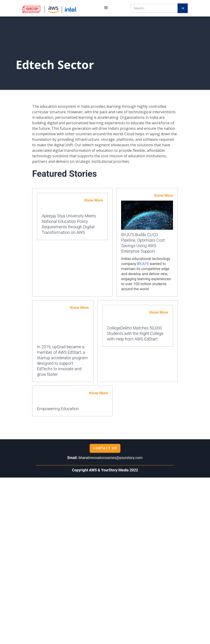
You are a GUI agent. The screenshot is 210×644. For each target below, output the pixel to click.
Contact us (105, 448)
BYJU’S (143, 264)
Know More (94, 200)
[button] (106, 8)
